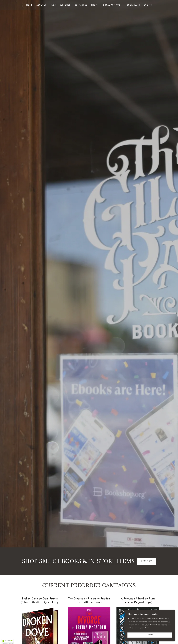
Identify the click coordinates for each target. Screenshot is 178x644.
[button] (95, 5)
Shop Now (146, 561)
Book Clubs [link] (133, 5)
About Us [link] (41, 5)
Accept (150, 635)
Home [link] (29, 5)
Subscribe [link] (65, 5)
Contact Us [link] (81, 5)
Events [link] (148, 5)
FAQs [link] (53, 5)
